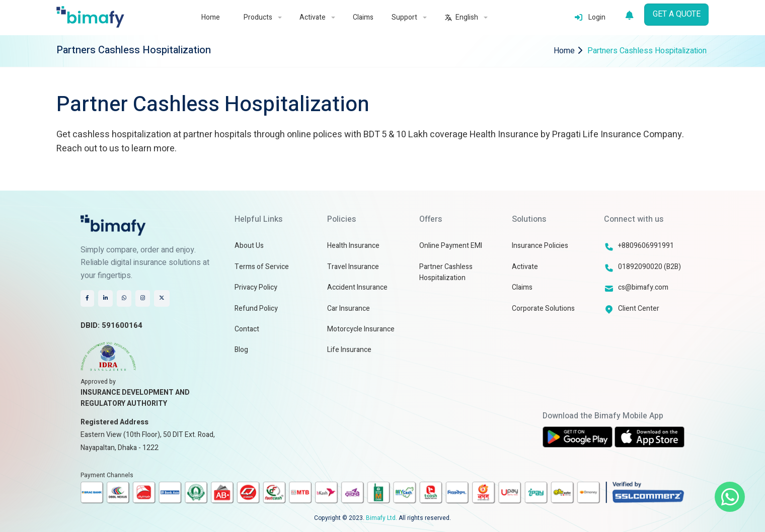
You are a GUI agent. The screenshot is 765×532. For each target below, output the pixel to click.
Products (262, 17)
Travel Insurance (353, 267)
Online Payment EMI (451, 246)
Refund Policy (256, 308)
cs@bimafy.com (643, 287)
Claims (363, 17)
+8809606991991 (646, 246)
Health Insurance (353, 246)
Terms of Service (262, 267)
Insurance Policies (540, 246)
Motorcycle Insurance (361, 329)
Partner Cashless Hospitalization (446, 272)
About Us (249, 246)
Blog (241, 350)
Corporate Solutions (543, 308)
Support (409, 17)
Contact (247, 329)
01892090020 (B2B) (649, 267)
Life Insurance (349, 350)
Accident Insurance (357, 287)
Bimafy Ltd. (381, 518)
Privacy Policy (256, 287)
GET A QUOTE (677, 14)
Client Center (639, 308)
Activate (317, 17)
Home (211, 17)
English (466, 17)
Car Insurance (349, 308)
